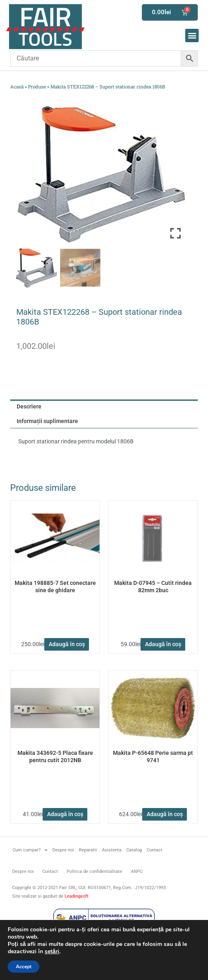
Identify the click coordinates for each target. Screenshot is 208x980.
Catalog (134, 850)
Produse (37, 87)
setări (52, 952)
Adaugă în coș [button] (67, 644)
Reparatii (88, 850)
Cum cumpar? (30, 850)
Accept (24, 967)
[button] (192, 35)
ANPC (137, 871)
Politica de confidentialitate (94, 871)
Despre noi (63, 850)
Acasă (17, 87)
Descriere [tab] (29, 406)
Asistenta (112, 850)
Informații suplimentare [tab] (47, 421)
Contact (155, 850)
